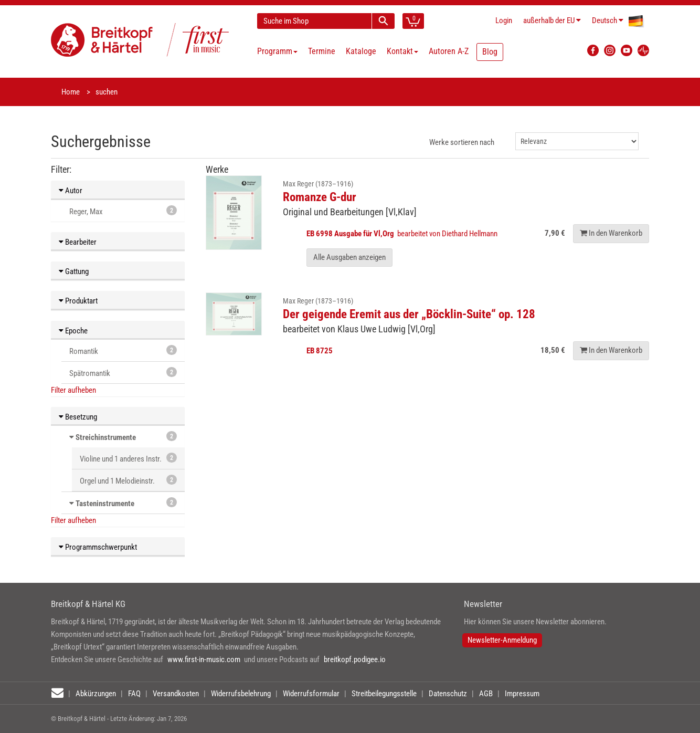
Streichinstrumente (106, 437)
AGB (486, 694)
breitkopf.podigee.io (355, 659)
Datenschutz (448, 694)
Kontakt (402, 51)
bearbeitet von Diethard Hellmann (403, 234)
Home (71, 92)
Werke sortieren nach (462, 142)
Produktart (78, 301)
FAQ (134, 694)
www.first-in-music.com (204, 659)
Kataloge (361, 51)
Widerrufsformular (311, 694)
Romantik (123, 350)
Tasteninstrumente (105, 504)
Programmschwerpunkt (98, 547)
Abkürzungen (96, 694)
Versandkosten (176, 694)
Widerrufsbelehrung (241, 694)
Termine (322, 51)
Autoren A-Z (449, 51)
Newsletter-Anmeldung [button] (502, 640)
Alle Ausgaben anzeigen (349, 257)
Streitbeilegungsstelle (384, 694)
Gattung (74, 271)
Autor (71, 191)
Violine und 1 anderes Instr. (128, 458)
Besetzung (78, 417)
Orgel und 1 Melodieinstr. (128, 480)
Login (504, 20)
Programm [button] (277, 51)
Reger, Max (123, 211)
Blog (490, 52)
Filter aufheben (73, 390)
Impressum (522, 694)
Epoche (73, 331)
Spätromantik (123, 373)
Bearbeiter (78, 242)
